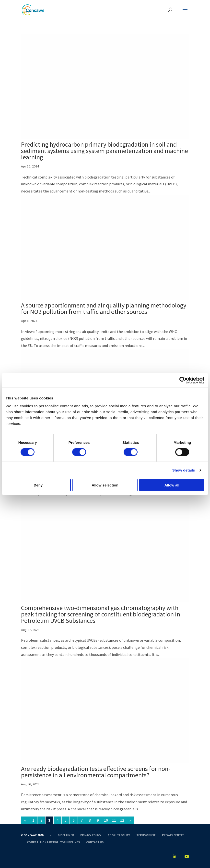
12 (122, 820)
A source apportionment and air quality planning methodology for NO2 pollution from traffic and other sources (104, 308)
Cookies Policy (119, 835)
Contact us (95, 842)
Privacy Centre (173, 835)
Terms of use (146, 835)
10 (106, 820)
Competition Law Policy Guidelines (53, 842)
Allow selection (105, 485)
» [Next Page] (130, 820)
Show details (184, 470)
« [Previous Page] (25, 820)
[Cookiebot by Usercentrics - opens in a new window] (183, 380)
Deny (38, 485)
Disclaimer (66, 835)
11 (114, 820)
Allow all (172, 485)
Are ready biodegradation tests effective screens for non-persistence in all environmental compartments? (96, 772)
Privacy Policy (91, 835)
